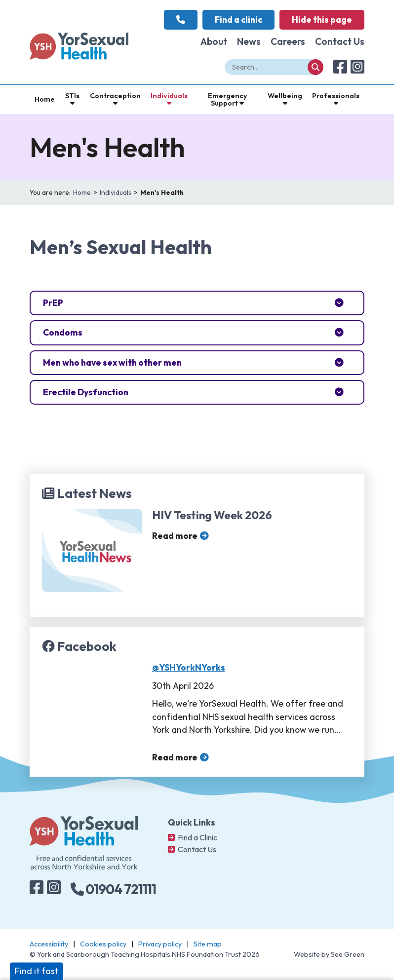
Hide (322, 19)
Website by (329, 954)
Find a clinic (238, 19)
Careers (288, 41)
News (249, 41)
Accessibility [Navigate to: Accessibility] (49, 944)
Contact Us (340, 41)
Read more (175, 536)
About (214, 41)
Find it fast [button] (37, 971)
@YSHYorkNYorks (189, 667)
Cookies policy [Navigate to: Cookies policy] (103, 944)
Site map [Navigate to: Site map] (208, 944)
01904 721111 (113, 889)
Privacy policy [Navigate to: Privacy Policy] (160, 944)
